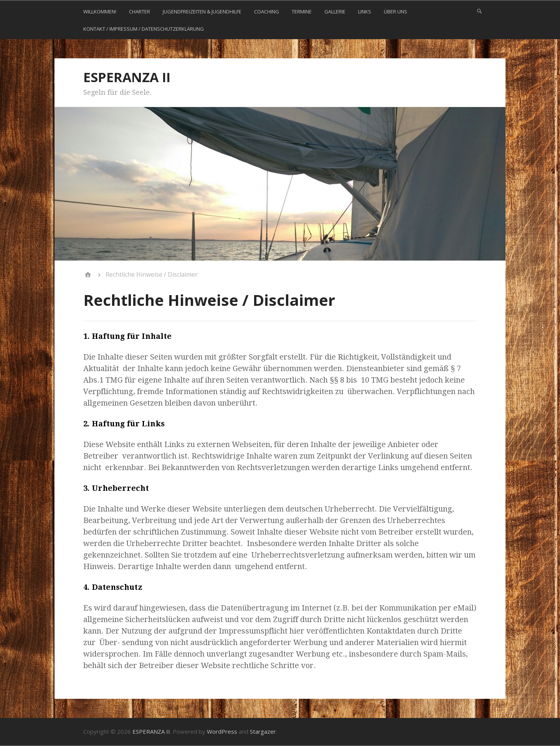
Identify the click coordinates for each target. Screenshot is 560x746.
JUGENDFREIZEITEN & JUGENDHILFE (202, 12)
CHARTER (140, 12)
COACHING (267, 12)
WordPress (222, 731)
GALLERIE (335, 12)
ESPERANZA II (127, 77)
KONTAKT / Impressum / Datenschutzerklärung (144, 29)
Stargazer (263, 731)
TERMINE (302, 12)
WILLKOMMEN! (100, 12)
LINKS (365, 12)
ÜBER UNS (396, 12)
